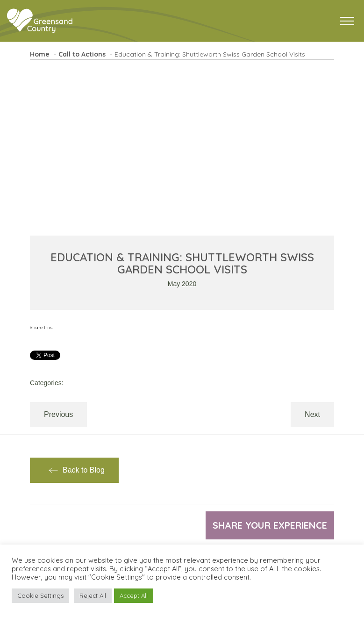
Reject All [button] (93, 595)
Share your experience (270, 525)
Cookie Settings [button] (40, 595)
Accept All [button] (134, 595)
